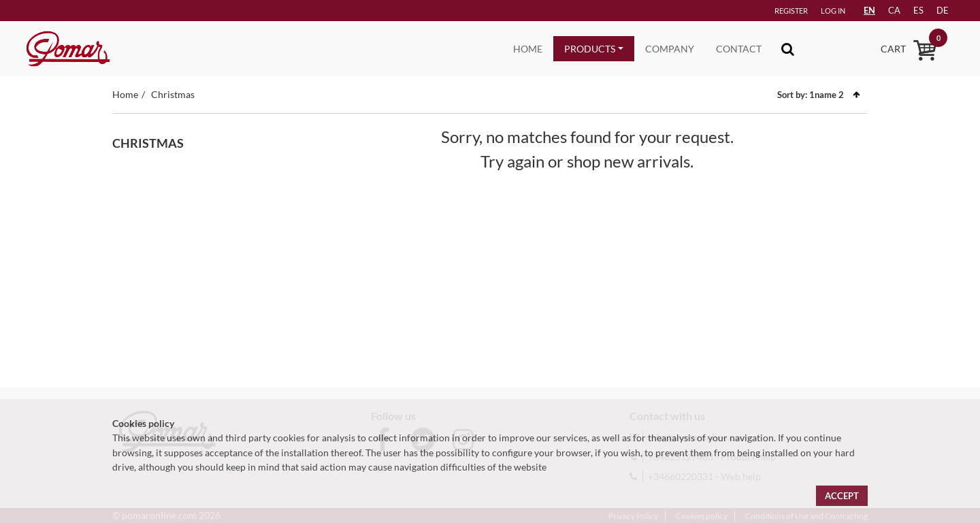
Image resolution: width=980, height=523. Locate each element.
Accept (842, 496)
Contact (739, 49)
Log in (833, 11)
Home (528, 49)
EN (869, 10)
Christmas (173, 94)
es (918, 10)
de (943, 10)
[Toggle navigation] (788, 49)
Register (791, 11)
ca (894, 10)
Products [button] (590, 49)
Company (670, 49)
